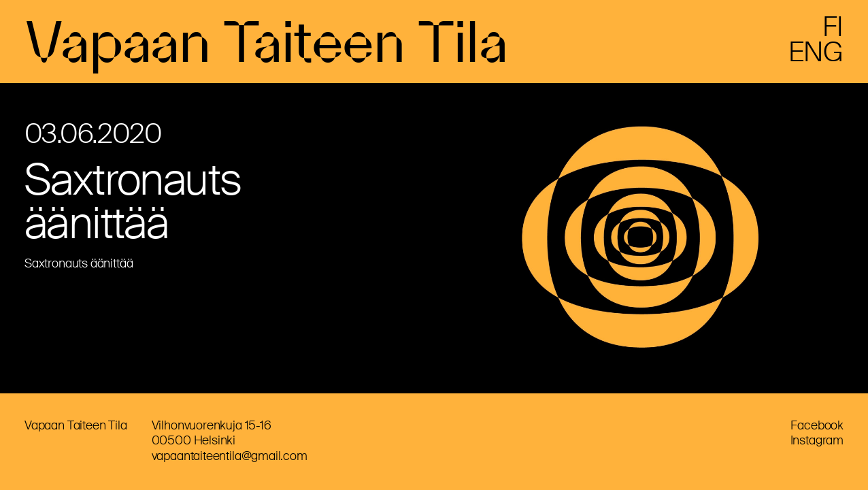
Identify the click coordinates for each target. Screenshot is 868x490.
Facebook (817, 425)
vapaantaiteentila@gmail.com (230, 456)
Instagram (817, 440)
